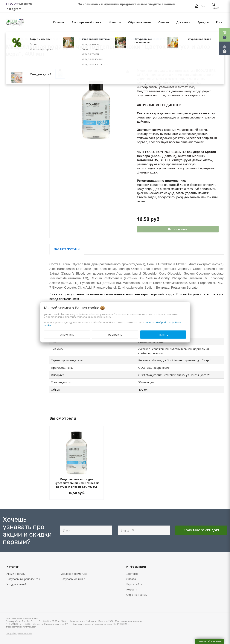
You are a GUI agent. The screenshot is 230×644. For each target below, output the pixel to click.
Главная (10, 39)
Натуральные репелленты (23, 579)
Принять (163, 334)
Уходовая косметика (74, 574)
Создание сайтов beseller (210, 641)
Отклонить (67, 334)
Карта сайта (134, 584)
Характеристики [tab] (67, 249)
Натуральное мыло (73, 579)
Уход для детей (16, 584)
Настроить (115, 334)
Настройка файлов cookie (19, 633)
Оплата (164, 22)
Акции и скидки (16, 574)
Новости (115, 22)
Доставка (183, 22)
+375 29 (12, 4)
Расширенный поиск (87, 22)
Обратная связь (140, 22)
